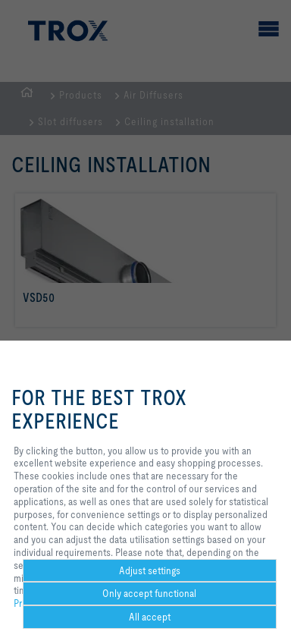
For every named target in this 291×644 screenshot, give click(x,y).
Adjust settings (150, 570)
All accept (150, 617)
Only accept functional (149, 593)
